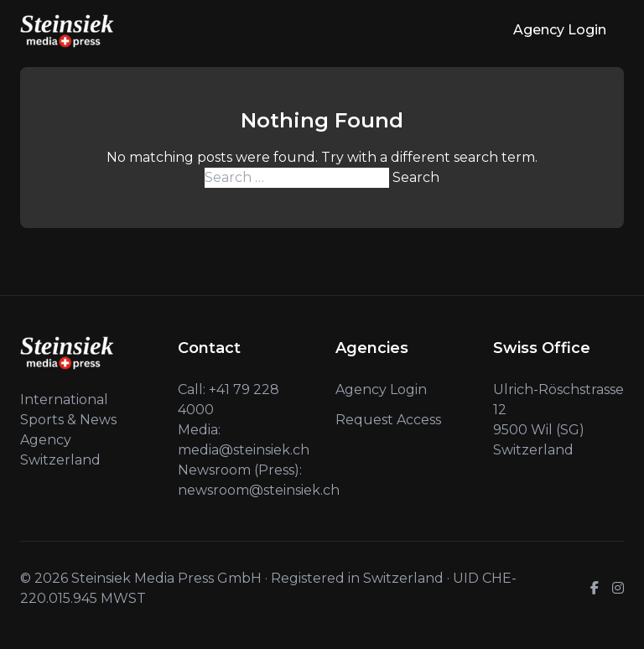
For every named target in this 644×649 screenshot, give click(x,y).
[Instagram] (618, 589)
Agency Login (560, 30)
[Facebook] (595, 589)
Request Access (388, 420)
